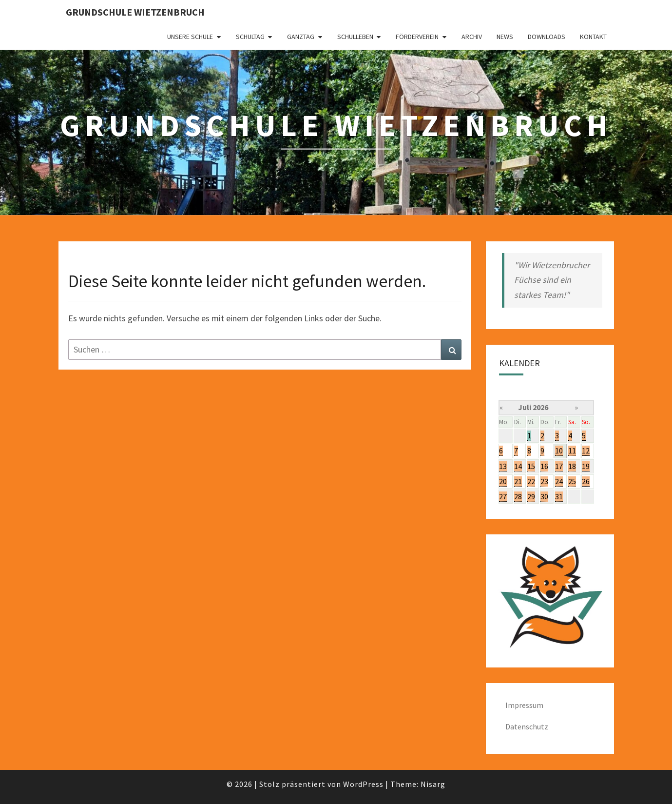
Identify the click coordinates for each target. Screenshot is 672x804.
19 (586, 466)
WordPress (363, 784)
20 (503, 481)
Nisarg (433, 784)
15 (531, 466)
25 (572, 481)
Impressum (524, 705)
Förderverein (417, 37)
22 (531, 481)
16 (544, 466)
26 (586, 481)
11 (572, 451)
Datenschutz (527, 726)
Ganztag (301, 37)
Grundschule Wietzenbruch (135, 12)
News (505, 37)
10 (559, 451)
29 (531, 496)
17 (559, 466)
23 (544, 481)
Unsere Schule (190, 37)
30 (544, 496)
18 (572, 466)
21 (518, 481)
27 (503, 496)
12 (586, 451)
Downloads (547, 37)
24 (559, 481)
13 (503, 466)
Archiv (472, 37)
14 (518, 466)
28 (518, 496)
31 (559, 496)
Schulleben (355, 37)
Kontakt (593, 37)
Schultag (250, 37)
